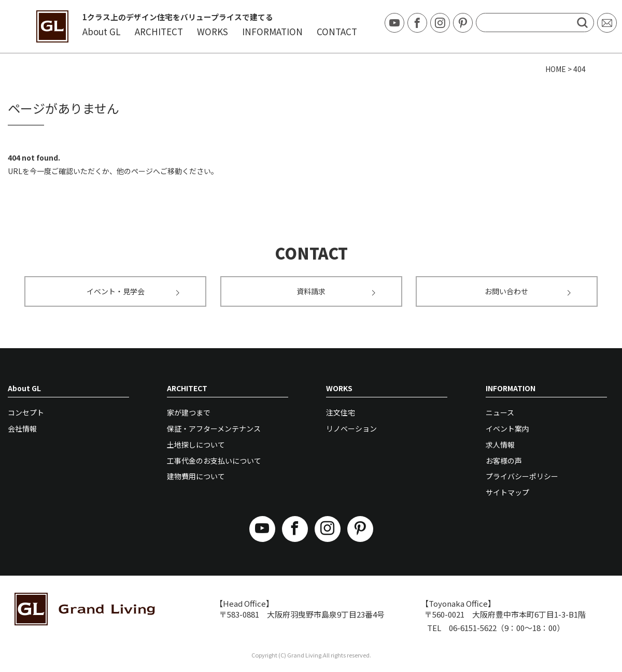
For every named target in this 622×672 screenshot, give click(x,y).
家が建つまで (189, 412)
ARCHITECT (159, 31)
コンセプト (26, 412)
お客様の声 (504, 461)
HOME (556, 69)
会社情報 (22, 428)
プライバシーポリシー (522, 476)
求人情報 (500, 445)
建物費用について (196, 476)
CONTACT (337, 31)
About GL (102, 31)
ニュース (500, 412)
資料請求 (336, 291)
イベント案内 (507, 428)
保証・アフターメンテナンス (214, 428)
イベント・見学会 (133, 291)
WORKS (213, 31)
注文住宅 (341, 412)
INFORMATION (272, 31)
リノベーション (351, 428)
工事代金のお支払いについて (214, 461)
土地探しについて (196, 445)
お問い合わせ (528, 291)
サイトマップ (507, 492)
